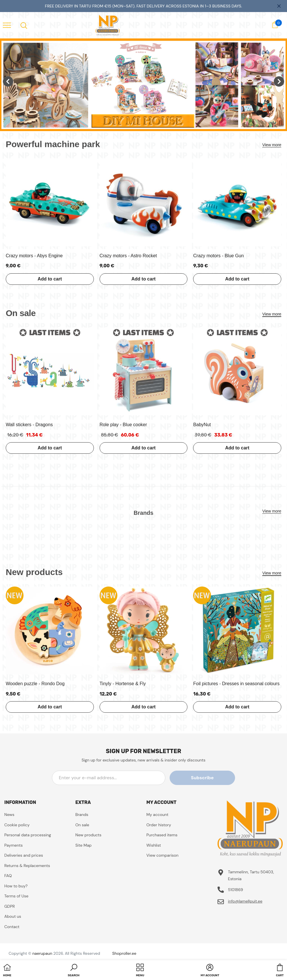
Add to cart (50, 279)
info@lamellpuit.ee (245, 901)
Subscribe (209, 778)
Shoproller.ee (124, 953)
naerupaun (42, 953)
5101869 (235, 890)
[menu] (7, 25)
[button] (74, 971)
